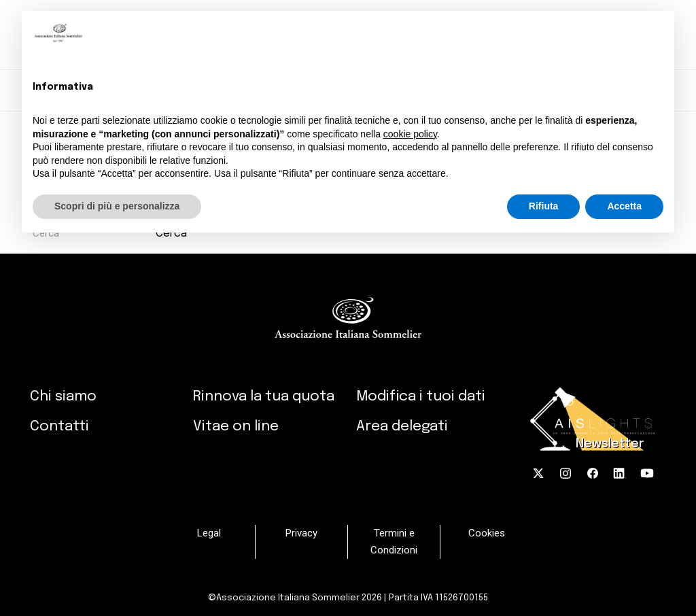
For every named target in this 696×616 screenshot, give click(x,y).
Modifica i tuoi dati (421, 396)
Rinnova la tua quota (264, 396)
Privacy (301, 533)
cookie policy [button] (410, 134)
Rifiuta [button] (544, 206)
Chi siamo (63, 396)
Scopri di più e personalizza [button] (117, 206)
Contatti (59, 426)
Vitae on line (236, 426)
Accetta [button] (624, 206)
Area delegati (402, 426)
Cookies (487, 533)
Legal (209, 533)
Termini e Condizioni (394, 542)
